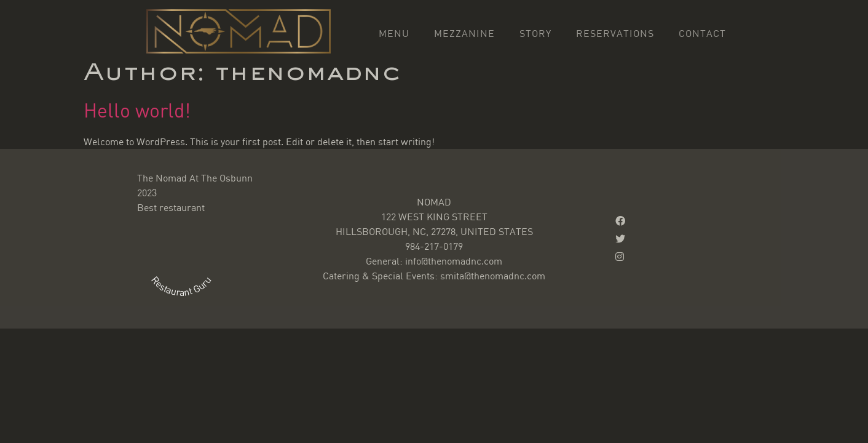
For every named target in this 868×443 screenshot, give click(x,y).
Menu (394, 33)
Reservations (615, 33)
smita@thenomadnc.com (493, 276)
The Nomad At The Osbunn (195, 178)
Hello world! (137, 110)
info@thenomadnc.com (454, 261)
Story (535, 33)
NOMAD (434, 202)
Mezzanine (464, 33)
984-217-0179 (434, 246)
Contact (702, 33)
